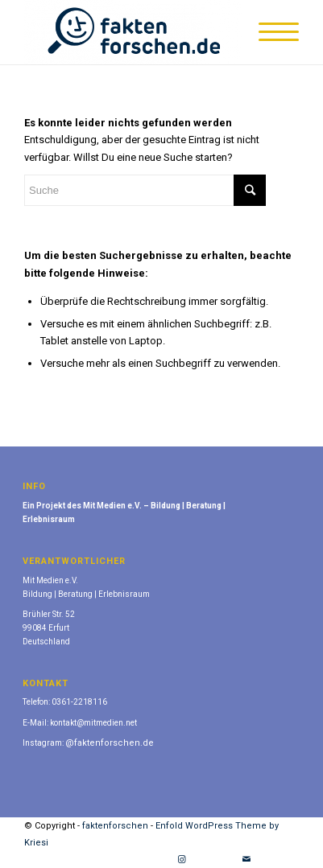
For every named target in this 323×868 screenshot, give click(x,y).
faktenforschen (115, 826)
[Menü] (271, 32)
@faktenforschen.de (110, 743)
